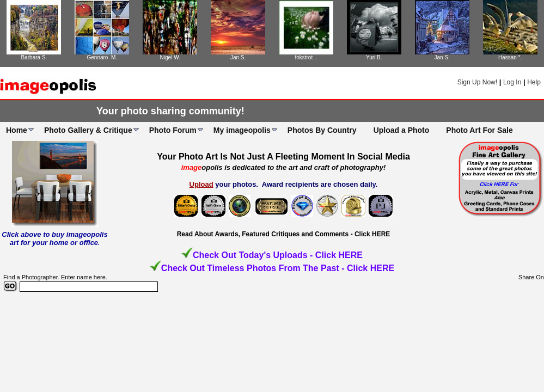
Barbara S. (34, 57)
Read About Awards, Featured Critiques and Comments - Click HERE (284, 234)
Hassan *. (510, 57)
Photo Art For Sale (479, 130)
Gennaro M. (102, 57)
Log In (512, 82)
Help (534, 82)
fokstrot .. (306, 57)
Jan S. (238, 57)
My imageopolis (242, 130)
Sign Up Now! (477, 82)
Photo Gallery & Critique (88, 130)
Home (17, 130)
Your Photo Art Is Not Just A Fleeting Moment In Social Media (283, 157)
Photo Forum (173, 130)
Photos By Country (322, 130)
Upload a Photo (402, 130)
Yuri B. (374, 57)
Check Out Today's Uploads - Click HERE (278, 255)
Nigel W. (170, 57)
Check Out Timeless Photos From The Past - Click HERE (278, 268)
